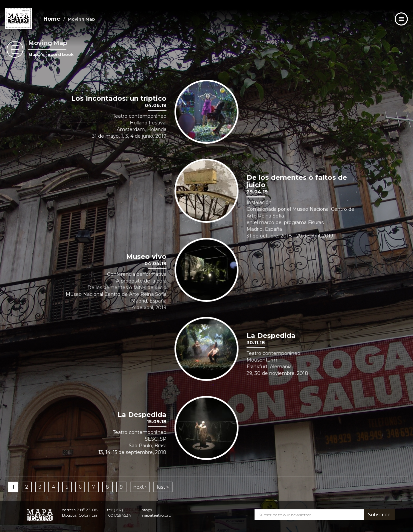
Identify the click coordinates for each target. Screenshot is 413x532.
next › (140, 487)
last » (163, 487)
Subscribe (379, 515)
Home (52, 19)
